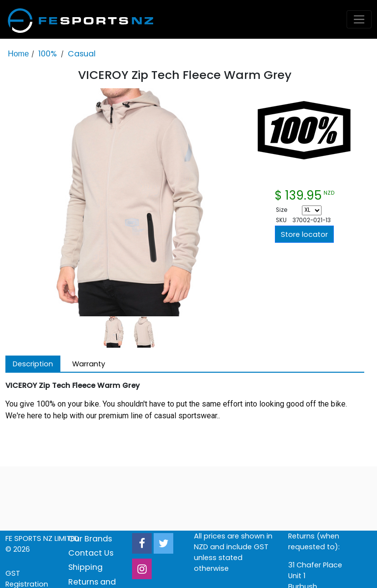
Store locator (304, 234)
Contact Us (91, 553)
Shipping (85, 567)
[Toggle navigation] (359, 19)
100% (48, 54)
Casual (82, 54)
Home (18, 53)
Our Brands (90, 539)
